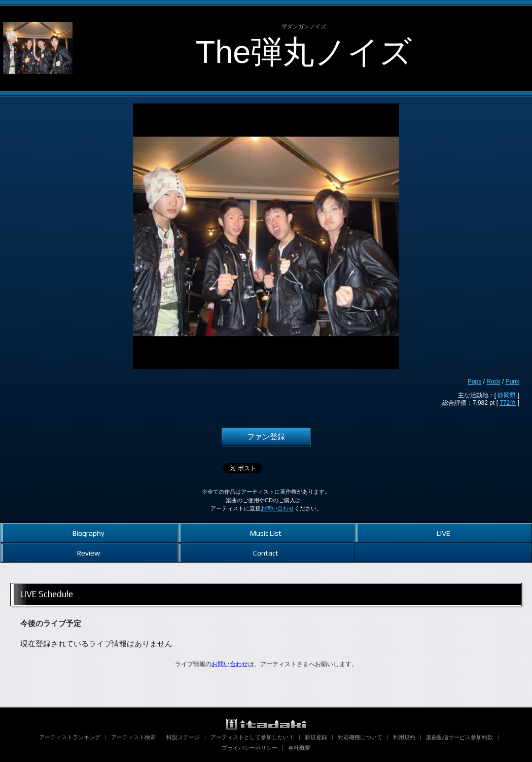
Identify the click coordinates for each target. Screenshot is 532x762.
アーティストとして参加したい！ (252, 737)
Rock (493, 382)
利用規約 (404, 737)
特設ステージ (183, 737)
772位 (508, 403)
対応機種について (360, 737)
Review (88, 553)
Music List (266, 533)
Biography (88, 533)
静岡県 (507, 395)
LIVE (444, 533)
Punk (512, 382)
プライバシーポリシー (250, 748)
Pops (474, 382)
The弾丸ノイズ (304, 52)
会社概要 (299, 748)
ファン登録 (266, 437)
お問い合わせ (277, 508)
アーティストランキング (70, 737)
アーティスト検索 (133, 737)
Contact (266, 553)
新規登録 (316, 737)
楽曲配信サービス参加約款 (459, 737)
